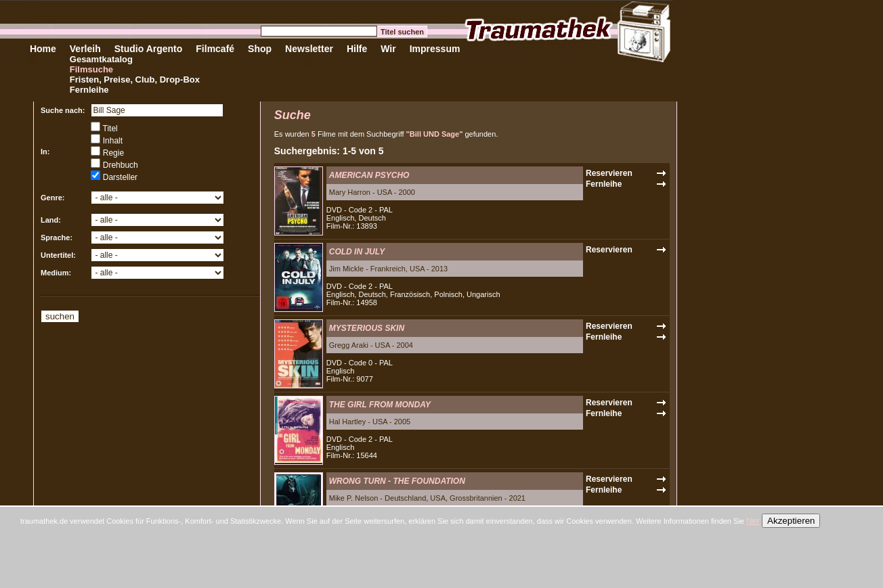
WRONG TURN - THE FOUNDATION (397, 481)
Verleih (85, 49)
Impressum (435, 49)
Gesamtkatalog (101, 59)
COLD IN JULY (357, 252)
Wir (388, 49)
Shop (260, 49)
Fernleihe (89, 90)
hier (753, 521)
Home (43, 49)
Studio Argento (149, 49)
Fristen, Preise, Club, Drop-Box (135, 80)
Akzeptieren (791, 521)
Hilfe (357, 49)
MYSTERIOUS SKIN (367, 328)
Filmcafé (215, 49)
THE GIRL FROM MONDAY (380, 405)
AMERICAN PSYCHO (369, 175)
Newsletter (309, 49)
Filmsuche (91, 69)
